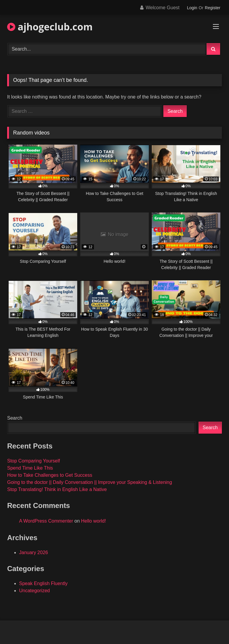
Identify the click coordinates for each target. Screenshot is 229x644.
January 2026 (34, 552)
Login (192, 8)
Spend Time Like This (30, 468)
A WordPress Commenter (46, 521)
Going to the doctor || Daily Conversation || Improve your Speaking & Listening (90, 482)
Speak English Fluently (43, 583)
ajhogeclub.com (50, 27)
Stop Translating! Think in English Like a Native (57, 489)
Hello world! (94, 521)
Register (213, 8)
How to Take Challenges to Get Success (50, 475)
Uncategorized (34, 591)
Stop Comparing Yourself (34, 461)
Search (15, 418)
